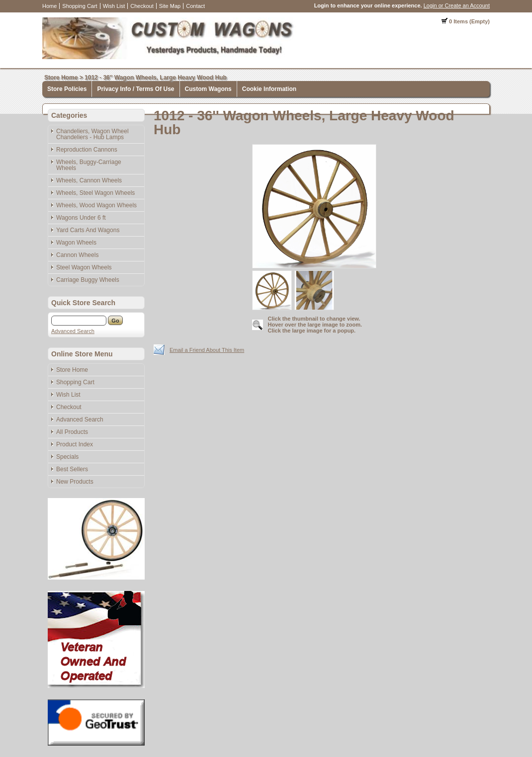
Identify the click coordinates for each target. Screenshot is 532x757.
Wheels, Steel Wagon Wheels (95, 193)
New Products (75, 482)
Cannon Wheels (77, 255)
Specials (67, 457)
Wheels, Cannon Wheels (89, 180)
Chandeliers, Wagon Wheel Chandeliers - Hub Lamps (92, 134)
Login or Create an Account (457, 5)
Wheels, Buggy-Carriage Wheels (89, 165)
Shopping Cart (80, 6)
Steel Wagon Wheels (84, 267)
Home (49, 6)
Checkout (142, 6)
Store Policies (67, 89)
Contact (195, 6)
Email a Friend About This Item (207, 350)
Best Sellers (72, 469)
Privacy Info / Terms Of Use (135, 89)
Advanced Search (73, 331)
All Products (72, 432)
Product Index (75, 444)
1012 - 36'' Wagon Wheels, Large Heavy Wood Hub (156, 78)
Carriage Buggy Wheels (88, 280)
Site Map (170, 6)
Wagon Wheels (76, 243)
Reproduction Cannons (87, 150)
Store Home (61, 78)
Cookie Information (269, 89)
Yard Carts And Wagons (88, 230)
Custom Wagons (208, 89)
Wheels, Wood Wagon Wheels (96, 205)
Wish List (114, 6)
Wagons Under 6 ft (81, 218)
